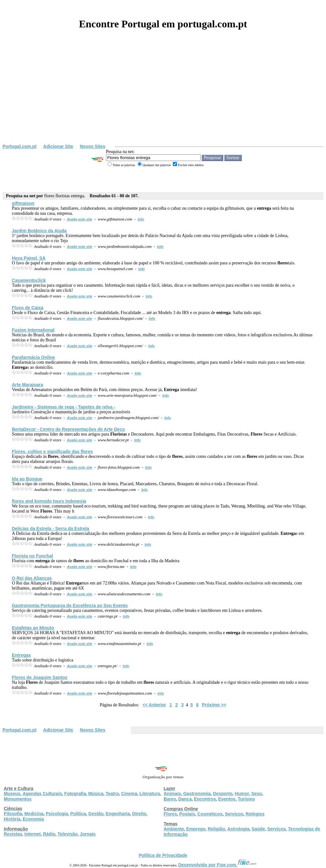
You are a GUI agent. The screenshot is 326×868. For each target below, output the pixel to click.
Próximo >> (214, 705)
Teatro (112, 794)
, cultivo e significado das (52, 451)
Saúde (258, 829)
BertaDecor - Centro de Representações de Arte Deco (68, 429)
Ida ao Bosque (27, 479)
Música (96, 794)
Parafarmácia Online (33, 357)
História (12, 819)
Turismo (246, 799)
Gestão (96, 814)
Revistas (13, 834)
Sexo (256, 794)
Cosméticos (210, 814)
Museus (12, 794)
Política (78, 814)
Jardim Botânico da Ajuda (39, 231)
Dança (185, 799)
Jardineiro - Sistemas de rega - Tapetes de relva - (64, 407)
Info (141, 219)
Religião (216, 829)
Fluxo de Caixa (28, 308)
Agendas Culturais (42, 794)
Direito (139, 814)
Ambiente (174, 829)
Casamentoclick (29, 280)
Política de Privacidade (163, 855)
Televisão (68, 834)
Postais (187, 814)
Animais (172, 794)
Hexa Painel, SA (29, 258)
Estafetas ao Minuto (33, 628)
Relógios (255, 814)
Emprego (196, 829)
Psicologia (57, 814)
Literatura (150, 794)
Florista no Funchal (32, 556)
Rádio (49, 834)
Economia (33, 819)
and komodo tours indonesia (49, 501)
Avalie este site (80, 219)
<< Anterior (154, 705)
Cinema (129, 794)
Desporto (223, 794)
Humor (242, 794)
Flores (170, 814)
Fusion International (33, 330)
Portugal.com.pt (20, 146)
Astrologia (238, 829)
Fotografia (75, 794)
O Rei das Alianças (32, 578)
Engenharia (118, 814)
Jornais (88, 834)
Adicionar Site (58, 146)
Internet (33, 834)
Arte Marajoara (27, 385)
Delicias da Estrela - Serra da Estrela (50, 528)
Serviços (234, 814)
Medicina (34, 814)
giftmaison (23, 203)
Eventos (227, 799)
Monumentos (18, 799)
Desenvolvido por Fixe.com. (217, 865)
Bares (170, 799)
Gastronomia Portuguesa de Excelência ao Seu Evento (70, 605)
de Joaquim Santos (39, 677)
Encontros (205, 799)
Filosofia (13, 814)
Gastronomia (197, 794)
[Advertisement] (163, 96)
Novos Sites (93, 146)
